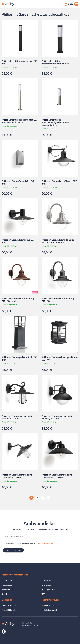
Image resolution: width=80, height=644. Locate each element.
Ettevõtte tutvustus (9, 605)
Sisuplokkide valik (9, 610)
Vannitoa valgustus (9, 589)
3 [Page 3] (43, 498)
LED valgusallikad (48, 589)
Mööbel (44, 594)
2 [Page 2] (37, 498)
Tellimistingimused (49, 610)
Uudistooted (7, 580)
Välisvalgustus (47, 585)
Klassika (5, 594)
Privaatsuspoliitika (46, 543)
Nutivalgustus (47, 580)
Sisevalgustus (7, 585)
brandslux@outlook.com (31, 625)
